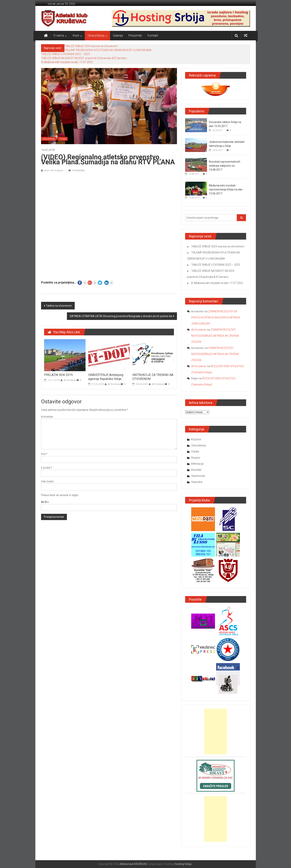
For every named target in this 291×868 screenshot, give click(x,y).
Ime (44, 454)
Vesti (76, 36)
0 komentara (77, 170)
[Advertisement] (216, 731)
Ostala (63, 139)
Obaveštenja (96, 36)
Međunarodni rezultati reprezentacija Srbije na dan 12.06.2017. (226, 189)
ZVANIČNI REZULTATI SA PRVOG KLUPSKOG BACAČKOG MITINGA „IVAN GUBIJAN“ (216, 317)
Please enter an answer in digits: (60, 495)
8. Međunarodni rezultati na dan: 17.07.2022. (67, 62)
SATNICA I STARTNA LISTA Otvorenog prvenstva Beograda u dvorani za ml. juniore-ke (121, 316)
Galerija (118, 36)
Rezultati (196, 470)
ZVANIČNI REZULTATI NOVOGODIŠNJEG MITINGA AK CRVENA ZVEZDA (215, 336)
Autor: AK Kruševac (53, 170)
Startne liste (198, 476)
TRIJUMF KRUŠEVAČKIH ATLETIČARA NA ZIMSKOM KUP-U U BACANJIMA (108, 50)
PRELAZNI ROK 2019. (59, 375)
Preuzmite (135, 36)
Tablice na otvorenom (59, 306)
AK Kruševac (70, 380)
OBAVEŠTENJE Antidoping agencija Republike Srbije (106, 377)
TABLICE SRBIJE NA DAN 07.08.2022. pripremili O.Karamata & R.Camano (84, 58)
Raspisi (196, 458)
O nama (59, 36)
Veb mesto (48, 481)
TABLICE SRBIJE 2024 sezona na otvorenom (91, 46)
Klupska (196, 439)
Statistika (197, 482)
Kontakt (153, 36)
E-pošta (47, 468)
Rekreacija (197, 464)
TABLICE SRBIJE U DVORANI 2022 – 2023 (65, 54)
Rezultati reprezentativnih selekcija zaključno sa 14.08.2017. (225, 166)
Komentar (47, 417)
